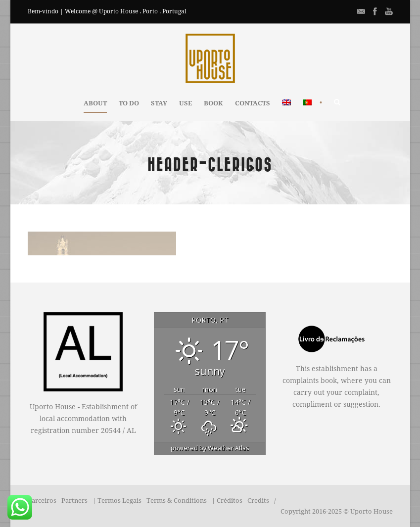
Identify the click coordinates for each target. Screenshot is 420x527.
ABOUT (95, 103)
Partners (74, 501)
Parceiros (42, 501)
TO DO (129, 103)
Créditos (230, 501)
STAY (159, 103)
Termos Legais (119, 501)
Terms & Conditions (177, 501)
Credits (258, 501)
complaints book (310, 381)
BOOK (213, 103)
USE (186, 103)
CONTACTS (253, 103)
